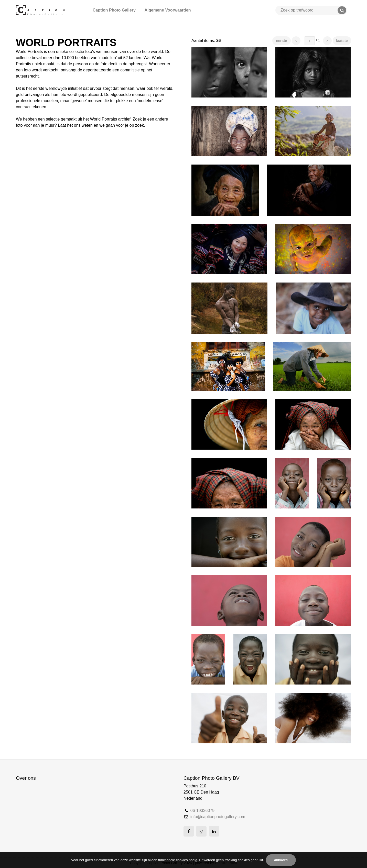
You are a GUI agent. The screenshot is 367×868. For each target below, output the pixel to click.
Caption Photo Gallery (114, 10)
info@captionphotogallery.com (218, 817)
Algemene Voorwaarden (168, 10)
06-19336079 (202, 811)
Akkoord (281, 860)
